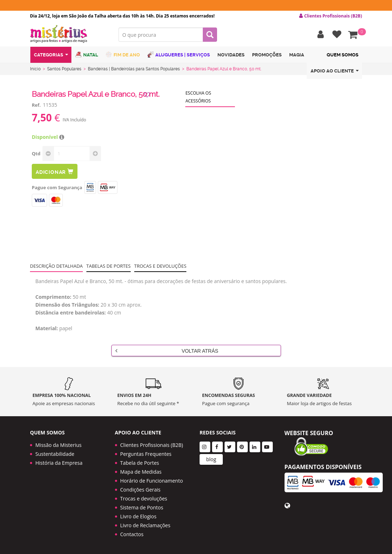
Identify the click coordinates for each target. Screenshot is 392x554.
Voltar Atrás (167, 351)
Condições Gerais (140, 490)
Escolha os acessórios (198, 97)
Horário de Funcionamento (152, 481)
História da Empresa (59, 463)
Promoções (267, 55)
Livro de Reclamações (145, 525)
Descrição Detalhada (56, 266)
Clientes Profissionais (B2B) (152, 445)
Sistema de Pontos (142, 507)
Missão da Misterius (58, 445)
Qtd (36, 153)
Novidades (231, 55)
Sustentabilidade (55, 454)
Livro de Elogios (139, 516)
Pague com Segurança (57, 187)
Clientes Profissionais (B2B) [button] (331, 16)
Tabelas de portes (109, 266)
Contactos (132, 534)
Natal (87, 54)
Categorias (51, 55)
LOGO (69, 34)
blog (211, 459)
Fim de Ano (123, 54)
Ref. (36, 105)
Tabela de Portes (140, 463)
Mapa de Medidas (141, 472)
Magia (297, 55)
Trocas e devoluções (160, 266)
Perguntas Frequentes (146, 454)
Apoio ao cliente (335, 71)
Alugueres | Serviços (179, 54)
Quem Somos (343, 55)
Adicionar (55, 172)
